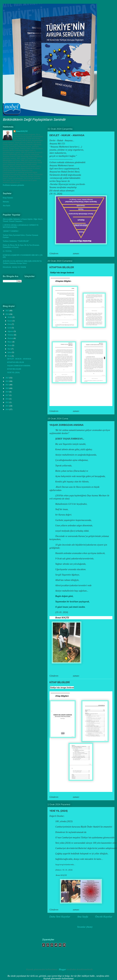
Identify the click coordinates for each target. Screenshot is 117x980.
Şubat (10, 352)
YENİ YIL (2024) (59, 811)
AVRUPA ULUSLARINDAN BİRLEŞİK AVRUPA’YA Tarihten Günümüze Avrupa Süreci (22, 262)
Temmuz (11, 335)
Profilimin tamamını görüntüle (13, 185)
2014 (7, 399)
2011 (7, 406)
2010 (7, 409)
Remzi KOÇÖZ (22, 131)
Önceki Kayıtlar (104, 917)
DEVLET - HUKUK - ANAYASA (67, 135)
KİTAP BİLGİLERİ (60, 682)
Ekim (10, 324)
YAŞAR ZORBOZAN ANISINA (67, 425)
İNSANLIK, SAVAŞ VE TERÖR (14, 267)
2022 (7, 381)
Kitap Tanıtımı (8, 198)
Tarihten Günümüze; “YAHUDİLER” (16, 241)
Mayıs (10, 342)
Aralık (10, 317)
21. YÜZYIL (7, 251)
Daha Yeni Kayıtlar (60, 917)
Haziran (11, 338)
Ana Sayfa (83, 917)
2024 (7, 314)
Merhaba (6, 202)
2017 (7, 395)
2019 (7, 392)
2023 (7, 378)
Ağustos (11, 331)
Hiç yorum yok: (95, 253)
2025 (7, 311)
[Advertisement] (16, 951)
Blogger (63, 969)
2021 (7, 385)
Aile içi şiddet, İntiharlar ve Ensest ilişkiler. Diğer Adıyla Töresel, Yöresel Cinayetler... (23, 220)
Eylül (10, 328)
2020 (7, 388)
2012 (7, 402)
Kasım (10, 321)
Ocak (10, 356)
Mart (10, 349)
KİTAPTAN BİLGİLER (62, 267)
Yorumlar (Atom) (85, 927)
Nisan (10, 345)
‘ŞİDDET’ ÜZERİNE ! (11, 231)
